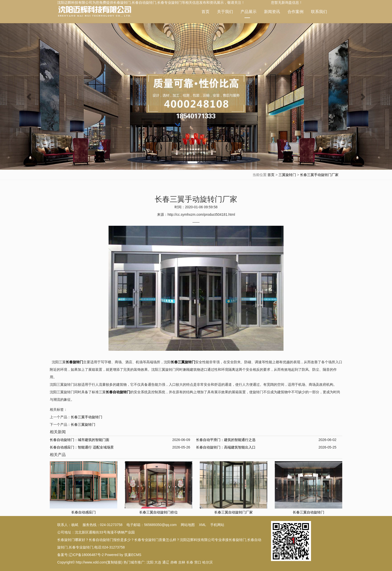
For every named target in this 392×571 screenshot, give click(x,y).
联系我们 (319, 12)
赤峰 (174, 562)
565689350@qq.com (160, 525)
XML (203, 525)
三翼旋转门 (287, 175)
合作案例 (295, 12)
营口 (198, 562)
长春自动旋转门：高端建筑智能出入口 (226, 447)
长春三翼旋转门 (83, 424)
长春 (190, 562)
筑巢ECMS (133, 555)
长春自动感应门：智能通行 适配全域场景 (82, 447)
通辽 (166, 562)
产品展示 (248, 14)
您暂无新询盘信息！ (287, 2)
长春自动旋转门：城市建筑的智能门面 (79, 440)
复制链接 (114, 562)
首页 (205, 12)
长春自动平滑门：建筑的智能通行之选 (226, 440)
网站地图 (188, 525)
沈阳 (150, 562)
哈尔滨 (207, 562)
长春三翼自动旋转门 (308, 512)
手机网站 (217, 525)
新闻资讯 (272, 12)
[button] (29, 96)
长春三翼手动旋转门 (86, 417)
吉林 (182, 562)
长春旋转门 (122, 2)
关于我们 (225, 12)
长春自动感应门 (83, 512)
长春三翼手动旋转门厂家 (319, 175)
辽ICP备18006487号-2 (86, 555)
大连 (158, 562)
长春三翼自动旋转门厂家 (233, 512)
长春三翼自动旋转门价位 (158, 512)
